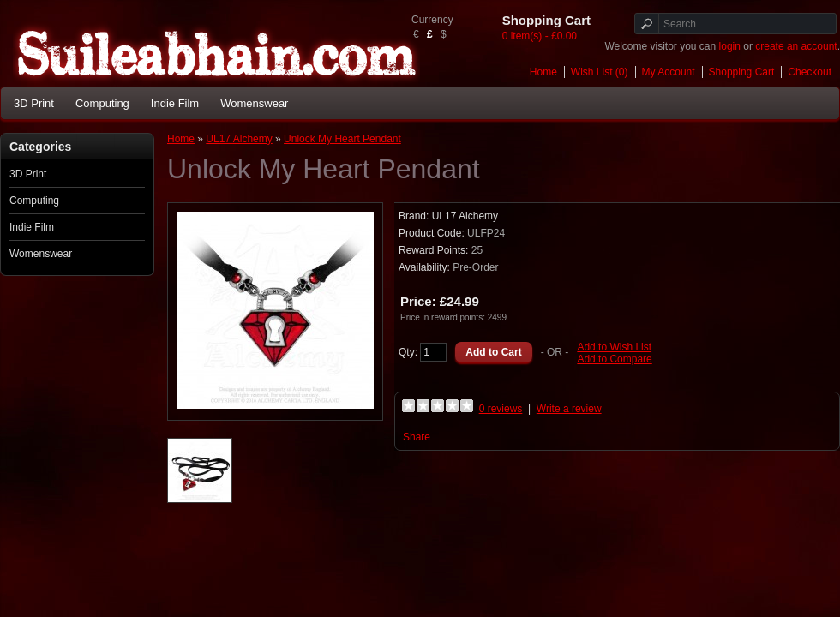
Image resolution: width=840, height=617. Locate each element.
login (730, 46)
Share (417, 437)
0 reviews (501, 409)
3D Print (34, 103)
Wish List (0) (600, 72)
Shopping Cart (742, 72)
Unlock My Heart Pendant (342, 139)
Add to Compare (614, 359)
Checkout (810, 72)
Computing (102, 103)
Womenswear (254, 103)
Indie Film (175, 103)
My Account (669, 72)
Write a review (569, 409)
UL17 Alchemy (239, 139)
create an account (796, 46)
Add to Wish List (614, 347)
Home (543, 72)
